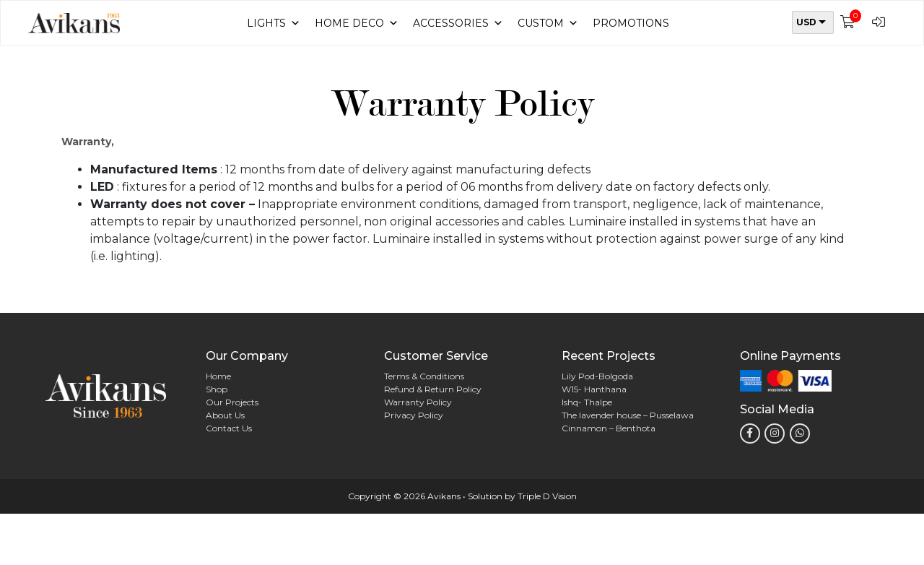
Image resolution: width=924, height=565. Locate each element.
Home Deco (357, 23)
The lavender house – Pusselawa (628, 415)
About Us (225, 415)
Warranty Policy (418, 402)
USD (806, 22)
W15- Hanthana (594, 389)
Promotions (631, 23)
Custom (548, 23)
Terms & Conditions (424, 376)
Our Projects (232, 402)
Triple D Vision (547, 496)
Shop (217, 389)
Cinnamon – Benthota (609, 428)
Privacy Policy (414, 415)
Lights (274, 23)
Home (218, 376)
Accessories (458, 23)
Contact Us (229, 428)
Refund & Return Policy (433, 389)
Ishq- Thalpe (587, 402)
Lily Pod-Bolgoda (597, 376)
